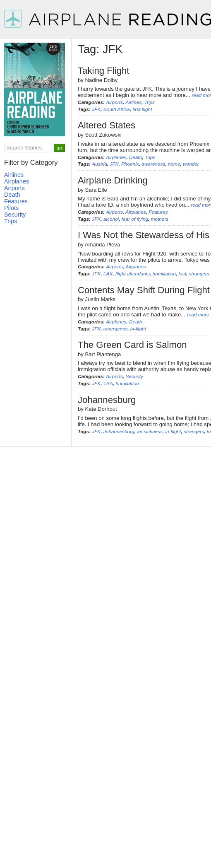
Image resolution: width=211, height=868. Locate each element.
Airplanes (116, 157)
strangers (199, 274)
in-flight (138, 329)
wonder (191, 164)
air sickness (150, 432)
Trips (150, 102)
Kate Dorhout (101, 409)
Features (158, 212)
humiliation (164, 274)
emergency (115, 329)
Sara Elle (96, 190)
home (174, 164)
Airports (114, 102)
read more (198, 315)
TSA (108, 383)
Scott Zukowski (103, 135)
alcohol (111, 219)
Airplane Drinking (113, 180)
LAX (108, 274)
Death (135, 157)
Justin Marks (101, 299)
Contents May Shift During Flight (144, 290)
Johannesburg (107, 400)
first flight (142, 109)
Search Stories (24, 148)
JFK (96, 109)
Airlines (133, 102)
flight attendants (133, 274)
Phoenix (130, 164)
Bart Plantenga (103, 354)
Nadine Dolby (102, 80)
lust (182, 274)
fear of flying (135, 219)
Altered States (107, 125)
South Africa (117, 109)
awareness (153, 164)
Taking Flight (103, 71)
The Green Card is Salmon (132, 345)
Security (134, 376)
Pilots (11, 208)
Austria (100, 164)
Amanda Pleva (102, 245)
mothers (160, 219)
